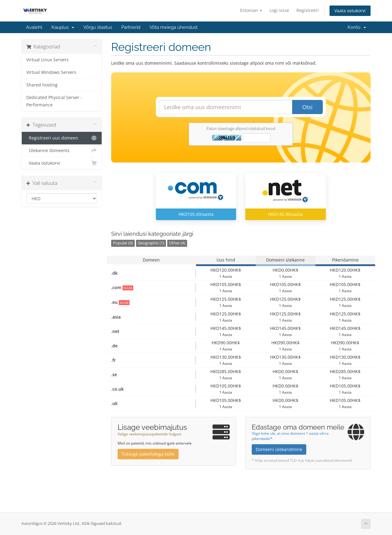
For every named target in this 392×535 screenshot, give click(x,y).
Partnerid (131, 27)
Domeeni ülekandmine (279, 449)
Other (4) (177, 243)
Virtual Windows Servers (51, 72)
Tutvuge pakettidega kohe (148, 454)
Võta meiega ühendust (173, 27)
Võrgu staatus (98, 27)
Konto (357, 27)
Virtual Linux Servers (47, 60)
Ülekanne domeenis (62, 151)
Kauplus (63, 27)
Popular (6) (123, 243)
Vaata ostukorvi (350, 11)
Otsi (307, 107)
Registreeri (308, 10)
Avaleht (34, 27)
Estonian (251, 10)
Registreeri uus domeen (62, 138)
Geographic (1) (151, 243)
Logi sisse (279, 10)
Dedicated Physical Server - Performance (54, 101)
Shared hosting (42, 85)
